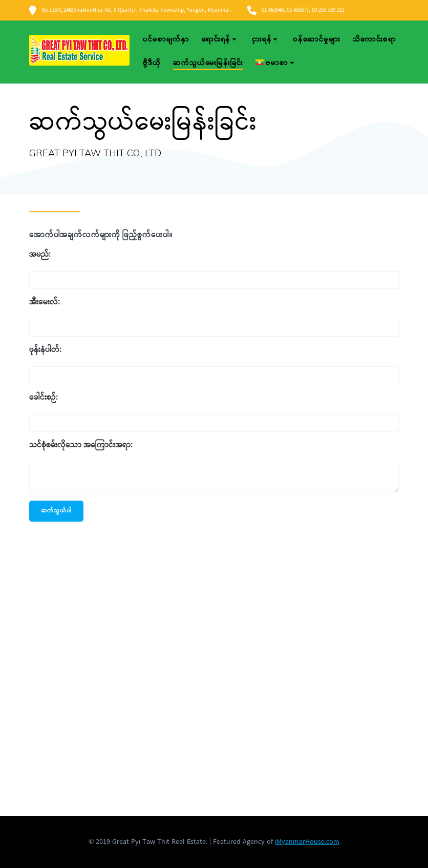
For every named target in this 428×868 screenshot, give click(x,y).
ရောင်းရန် (216, 39)
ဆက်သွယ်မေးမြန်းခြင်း (208, 63)
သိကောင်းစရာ (374, 39)
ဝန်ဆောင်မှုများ (317, 39)
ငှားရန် (262, 39)
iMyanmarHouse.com (307, 842)
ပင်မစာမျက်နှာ (166, 39)
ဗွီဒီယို (152, 63)
